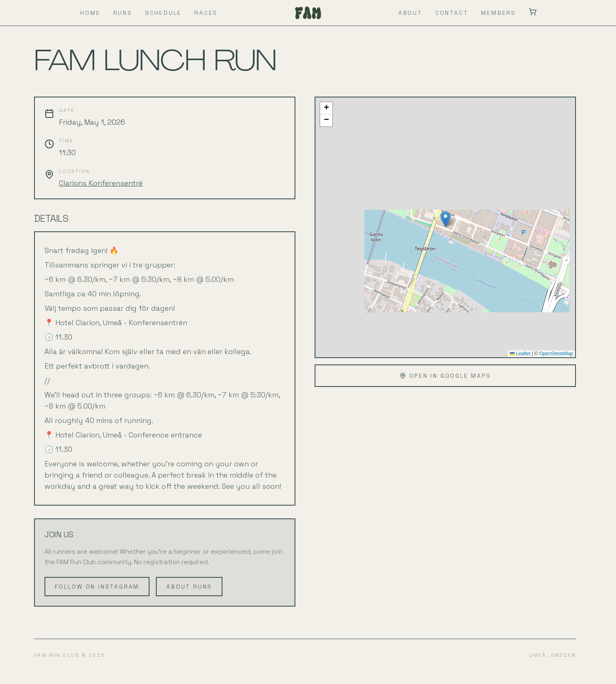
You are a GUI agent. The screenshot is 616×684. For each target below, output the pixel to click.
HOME (90, 13)
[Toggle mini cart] (533, 12)
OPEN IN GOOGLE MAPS (445, 376)
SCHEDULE (163, 13)
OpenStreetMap (556, 354)
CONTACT (452, 13)
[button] (445, 219)
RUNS (123, 13)
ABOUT (410, 13)
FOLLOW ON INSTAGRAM (97, 587)
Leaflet (520, 354)
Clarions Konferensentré (101, 183)
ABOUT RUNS (189, 587)
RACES (206, 13)
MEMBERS (498, 13)
